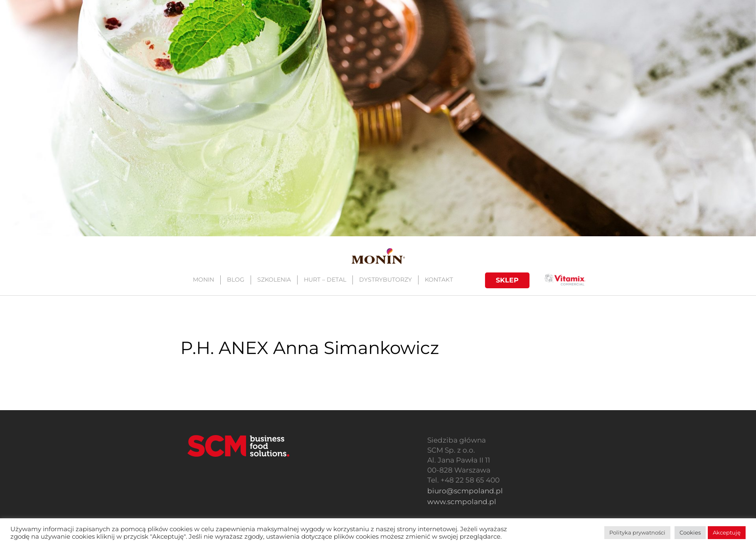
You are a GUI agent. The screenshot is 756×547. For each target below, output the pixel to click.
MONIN (203, 280)
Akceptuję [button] (727, 532)
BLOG (235, 280)
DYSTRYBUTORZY (385, 280)
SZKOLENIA (274, 280)
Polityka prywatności (637, 532)
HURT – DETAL (325, 280)
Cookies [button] (690, 532)
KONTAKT (438, 280)
